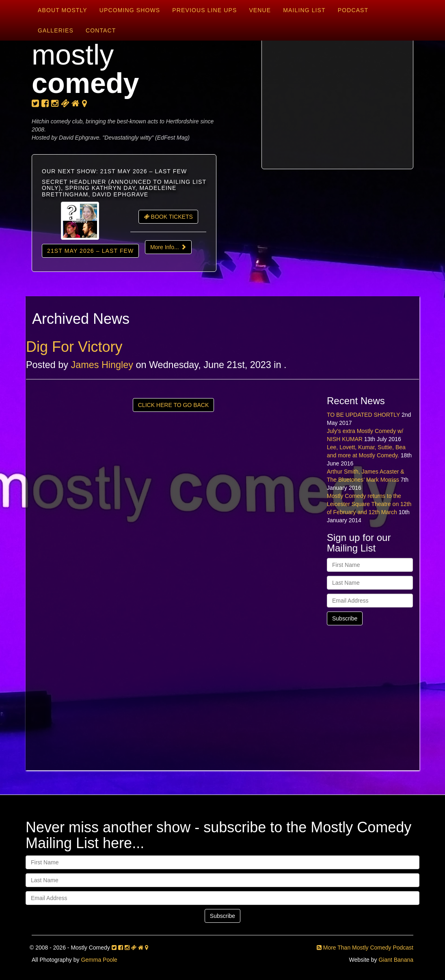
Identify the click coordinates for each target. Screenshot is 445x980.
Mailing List (304, 10)
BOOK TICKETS (168, 217)
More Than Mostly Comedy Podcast (365, 948)
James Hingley (102, 365)
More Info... (168, 247)
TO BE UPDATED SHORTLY (363, 415)
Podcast (353, 10)
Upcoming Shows (130, 10)
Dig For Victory (74, 347)
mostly (85, 69)
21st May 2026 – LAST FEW (90, 251)
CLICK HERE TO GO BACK (174, 405)
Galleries (56, 30)
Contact (101, 30)
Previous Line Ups (204, 10)
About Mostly (63, 10)
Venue (260, 10)
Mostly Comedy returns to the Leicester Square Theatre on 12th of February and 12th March (369, 504)
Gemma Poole (99, 960)
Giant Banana (396, 960)
